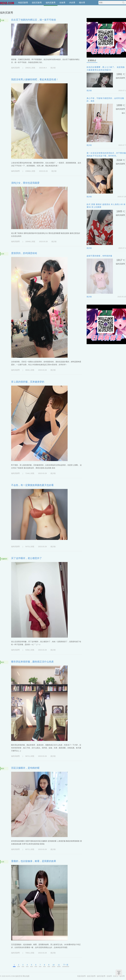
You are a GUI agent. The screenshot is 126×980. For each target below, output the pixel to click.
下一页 (66, 965)
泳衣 (3, 254)
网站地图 (26, 976)
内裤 (3, 20)
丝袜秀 (62, 3)
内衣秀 (72, 3)
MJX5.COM (7, 3)
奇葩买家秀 (23, 3)
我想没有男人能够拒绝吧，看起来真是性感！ (35, 80)
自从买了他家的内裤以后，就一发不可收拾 (34, 20)
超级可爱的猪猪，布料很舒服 (99, 256)
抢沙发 (53, 68)
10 (54, 965)
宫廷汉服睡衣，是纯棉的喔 (25, 768)
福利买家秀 (51, 3)
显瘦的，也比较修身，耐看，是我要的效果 (34, 861)
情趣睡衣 (4, 559)
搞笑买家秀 (37, 3)
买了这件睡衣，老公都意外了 (27, 558)
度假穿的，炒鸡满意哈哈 (24, 253)
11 (59, 965)
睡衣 (3, 662)
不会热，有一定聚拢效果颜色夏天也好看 (32, 485)
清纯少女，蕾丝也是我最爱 (25, 183)
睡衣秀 (82, 3)
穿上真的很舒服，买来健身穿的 (28, 382)
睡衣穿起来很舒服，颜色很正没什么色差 (32, 662)
